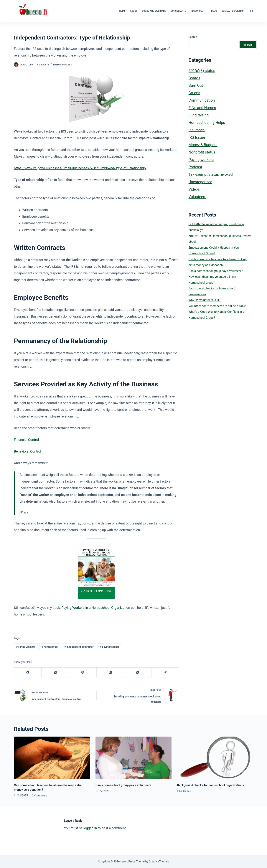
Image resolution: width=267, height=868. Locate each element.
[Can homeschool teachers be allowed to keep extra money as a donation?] (52, 758)
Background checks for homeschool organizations (210, 785)
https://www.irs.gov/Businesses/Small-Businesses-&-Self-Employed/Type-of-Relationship (80, 168)
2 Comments (39, 796)
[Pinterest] (83, 672)
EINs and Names (202, 108)
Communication (202, 100)
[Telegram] (165, 672)
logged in (90, 828)
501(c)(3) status (202, 71)
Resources (199, 11)
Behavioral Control (27, 451)
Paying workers (62, 65)
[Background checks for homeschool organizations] (215, 758)
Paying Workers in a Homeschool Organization (96, 608)
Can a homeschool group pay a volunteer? (216, 271)
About (134, 11)
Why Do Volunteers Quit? (205, 300)
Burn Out (196, 85)
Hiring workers (26, 647)
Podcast (195, 167)
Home (122, 11)
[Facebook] (28, 672)
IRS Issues (197, 137)
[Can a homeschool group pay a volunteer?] (133, 758)
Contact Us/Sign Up (233, 11)
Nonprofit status (202, 152)
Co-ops (194, 93)
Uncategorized (200, 182)
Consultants (178, 11)
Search (193, 37)
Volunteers (197, 197)
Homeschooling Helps (207, 123)
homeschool (50, 647)
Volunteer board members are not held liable (217, 306)
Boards (194, 78)
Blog (214, 11)
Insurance (197, 130)
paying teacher (109, 647)
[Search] (252, 11)
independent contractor (79, 647)
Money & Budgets (203, 145)
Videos (194, 189)
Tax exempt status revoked (211, 174)
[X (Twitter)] (55, 672)
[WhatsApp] (138, 672)
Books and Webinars (154, 11)
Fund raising (199, 115)
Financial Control (26, 440)
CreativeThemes (159, 862)
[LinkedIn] (110, 672)
